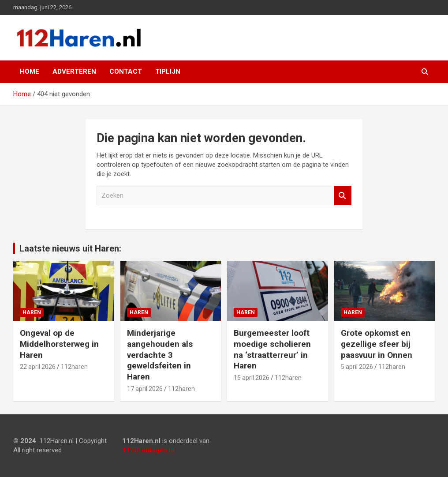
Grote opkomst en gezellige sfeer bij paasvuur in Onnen (377, 344)
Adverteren (74, 71)
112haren (74, 367)
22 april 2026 (38, 367)
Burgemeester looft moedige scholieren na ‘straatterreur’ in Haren (272, 349)
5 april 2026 (357, 367)
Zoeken (343, 196)
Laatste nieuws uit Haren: (70, 248)
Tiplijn (168, 71)
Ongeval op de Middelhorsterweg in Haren (59, 344)
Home (30, 71)
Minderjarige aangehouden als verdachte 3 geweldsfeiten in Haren (160, 355)
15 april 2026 (252, 378)
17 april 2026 (145, 389)
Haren (32, 312)
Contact (126, 71)
